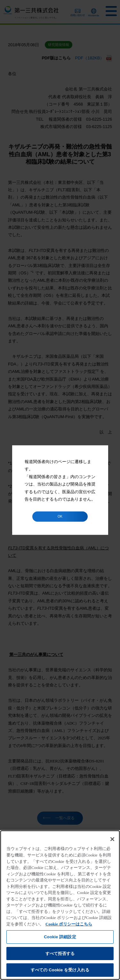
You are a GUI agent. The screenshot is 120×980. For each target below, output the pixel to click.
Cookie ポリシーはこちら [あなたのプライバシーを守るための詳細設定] (69, 924)
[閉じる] (112, 839)
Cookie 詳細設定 (60, 937)
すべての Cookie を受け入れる (60, 970)
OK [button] (60, 516)
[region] (60, 905)
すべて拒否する (60, 954)
